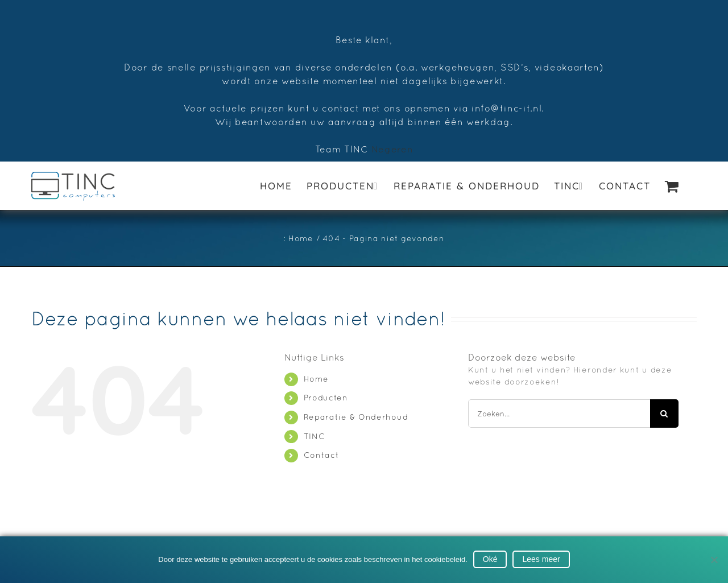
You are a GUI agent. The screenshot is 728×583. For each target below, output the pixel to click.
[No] (714, 560)
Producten (326, 398)
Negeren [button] (392, 149)
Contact (322, 455)
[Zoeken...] (559, 414)
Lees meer (541, 559)
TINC (315, 436)
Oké (490, 559)
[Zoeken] (664, 414)
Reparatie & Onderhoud (356, 417)
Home (316, 379)
